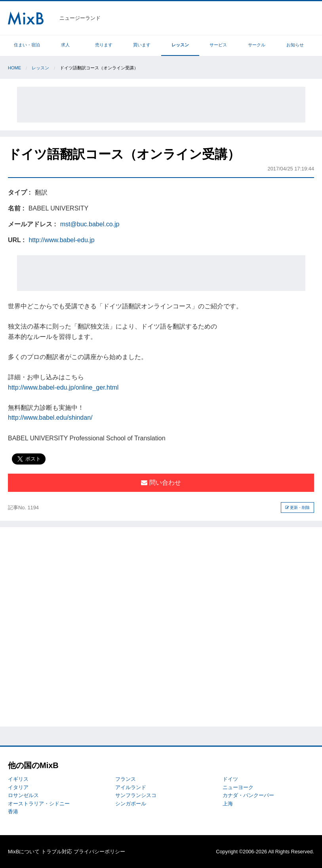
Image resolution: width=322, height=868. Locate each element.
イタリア (18, 787)
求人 (65, 45)
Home (14, 68)
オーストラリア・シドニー (39, 804)
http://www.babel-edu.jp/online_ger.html (63, 387)
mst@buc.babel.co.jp (90, 224)
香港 (13, 812)
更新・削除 (298, 508)
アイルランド (131, 787)
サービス (218, 45)
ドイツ (230, 779)
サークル (257, 45)
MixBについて (24, 852)
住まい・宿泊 (27, 45)
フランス (126, 779)
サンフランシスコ (136, 795)
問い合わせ (161, 483)
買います (142, 45)
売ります (104, 45)
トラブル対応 (57, 852)
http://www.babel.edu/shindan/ (50, 418)
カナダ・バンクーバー (248, 795)
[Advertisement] (161, 105)
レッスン (180, 45)
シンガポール (131, 804)
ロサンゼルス (23, 795)
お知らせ (295, 45)
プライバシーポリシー (99, 852)
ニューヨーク (238, 787)
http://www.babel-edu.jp (61, 240)
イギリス (18, 779)
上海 (228, 804)
